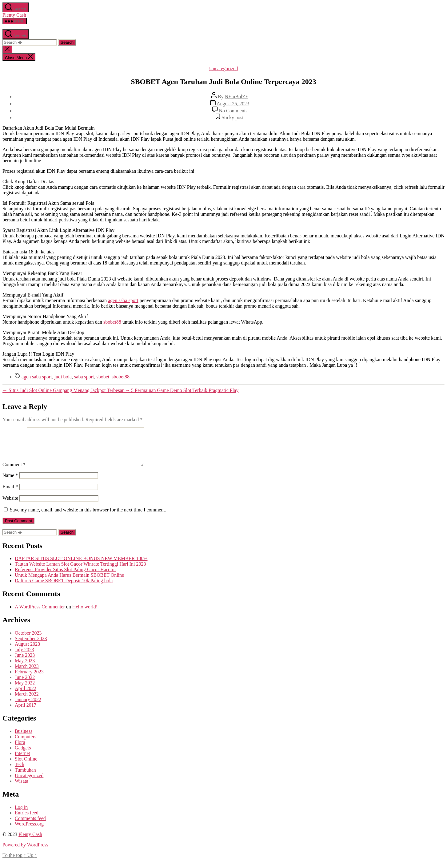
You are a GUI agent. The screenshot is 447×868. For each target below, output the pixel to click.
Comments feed (30, 826)
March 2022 (27, 701)
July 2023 (24, 657)
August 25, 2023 (233, 104)
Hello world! (85, 614)
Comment (14, 472)
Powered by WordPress (25, 852)
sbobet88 (112, 322)
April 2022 (26, 696)
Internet (22, 761)
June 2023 (25, 662)
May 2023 (25, 668)
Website (10, 505)
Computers (26, 744)
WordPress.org (29, 831)
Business (24, 739)
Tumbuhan (25, 777)
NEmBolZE (237, 97)
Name (10, 483)
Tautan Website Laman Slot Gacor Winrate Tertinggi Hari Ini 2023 (80, 571)
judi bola (63, 377)
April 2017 (26, 712)
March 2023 (27, 674)
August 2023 (27, 651)
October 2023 (28, 640)
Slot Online (26, 766)
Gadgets (23, 755)
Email (10, 494)
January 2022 (28, 707)
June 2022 (25, 685)
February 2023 (29, 679)
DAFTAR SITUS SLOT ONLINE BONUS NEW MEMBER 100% (81, 566)
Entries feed (27, 820)
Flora (20, 750)
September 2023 (31, 646)
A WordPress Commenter (40, 614)
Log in (21, 815)
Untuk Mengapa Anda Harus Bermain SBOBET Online (69, 582)
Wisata (22, 788)
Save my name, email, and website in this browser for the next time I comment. (88, 517)
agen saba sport (123, 300)
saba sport (84, 377)
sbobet (103, 377)
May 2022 (25, 690)
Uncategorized (223, 69)
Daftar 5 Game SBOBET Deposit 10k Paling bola (64, 588)
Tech (20, 772)
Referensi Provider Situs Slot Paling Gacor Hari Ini (65, 577)
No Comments (233, 111)
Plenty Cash (14, 15)
